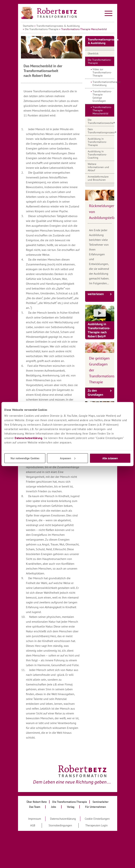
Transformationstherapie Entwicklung (103, 83)
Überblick (93, 53)
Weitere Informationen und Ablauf (98, 167)
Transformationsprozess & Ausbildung (58, 26)
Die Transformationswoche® (101, 121)
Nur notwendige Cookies (25, 458)
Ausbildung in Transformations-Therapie (97, 142)
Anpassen (68, 458)
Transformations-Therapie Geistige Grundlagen (102, 96)
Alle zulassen (110, 458)
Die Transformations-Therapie (42, 29)
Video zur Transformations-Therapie (102, 72)
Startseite (28, 26)
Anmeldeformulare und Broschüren (98, 178)
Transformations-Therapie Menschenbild (102, 110)
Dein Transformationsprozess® (101, 131)
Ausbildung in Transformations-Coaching (97, 155)
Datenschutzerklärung (28, 438)
